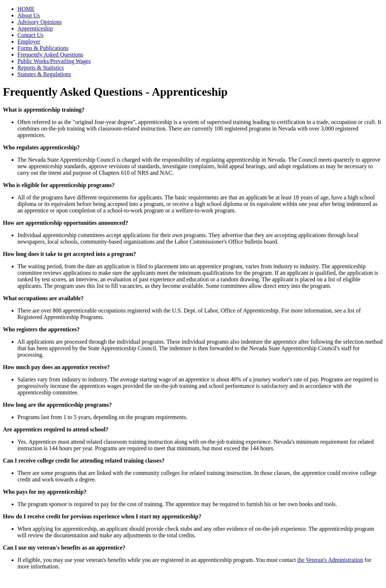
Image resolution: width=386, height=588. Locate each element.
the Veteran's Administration (330, 560)
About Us (29, 15)
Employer (29, 42)
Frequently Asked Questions (50, 55)
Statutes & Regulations (44, 74)
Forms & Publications (43, 48)
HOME (26, 9)
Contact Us (30, 35)
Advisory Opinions (40, 22)
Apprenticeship (35, 28)
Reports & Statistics (41, 68)
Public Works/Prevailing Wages (54, 61)
